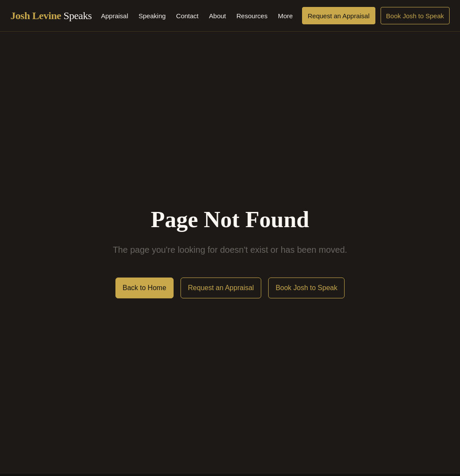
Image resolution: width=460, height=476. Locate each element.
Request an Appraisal (339, 16)
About (218, 16)
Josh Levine (51, 16)
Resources (252, 16)
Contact (187, 16)
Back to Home (145, 288)
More (285, 16)
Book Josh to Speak (415, 16)
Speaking (152, 16)
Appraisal (115, 16)
